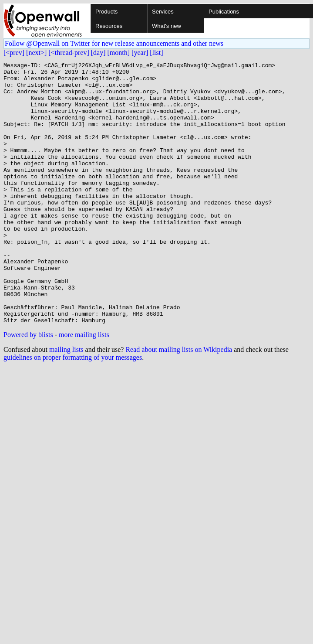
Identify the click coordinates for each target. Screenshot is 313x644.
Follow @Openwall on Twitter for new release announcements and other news (114, 43)
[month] (119, 53)
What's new (167, 26)
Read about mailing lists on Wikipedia (179, 402)
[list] (156, 53)
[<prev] (14, 53)
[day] (98, 53)
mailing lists (66, 402)
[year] (140, 53)
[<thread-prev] (69, 53)
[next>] (36, 53)
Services (163, 12)
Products (106, 12)
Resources (109, 26)
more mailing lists (84, 387)
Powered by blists (28, 387)
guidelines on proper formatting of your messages (73, 410)
